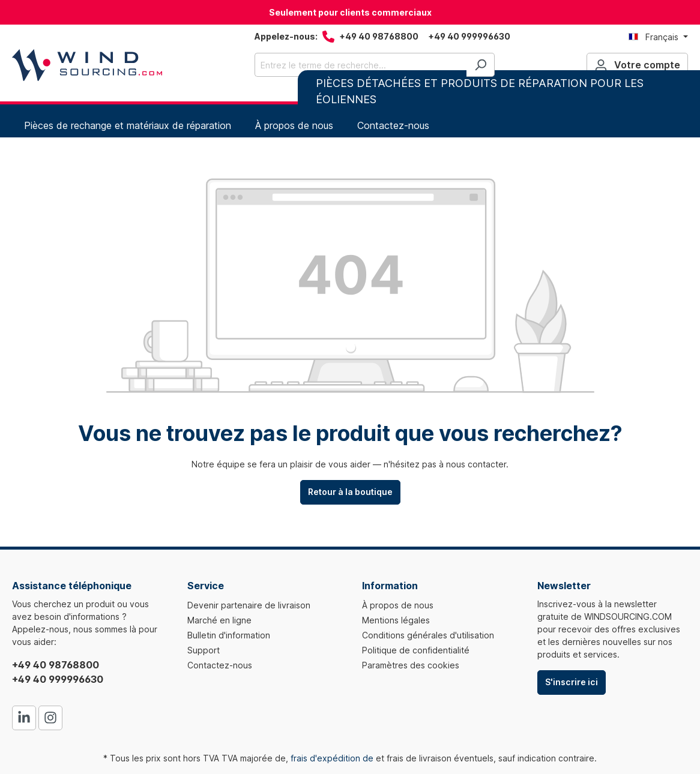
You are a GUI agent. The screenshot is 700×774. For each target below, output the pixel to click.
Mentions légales (396, 620)
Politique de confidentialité (416, 650)
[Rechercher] (481, 65)
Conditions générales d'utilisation (428, 635)
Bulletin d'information (229, 635)
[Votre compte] (637, 65)
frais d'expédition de (332, 758)
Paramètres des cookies (411, 665)
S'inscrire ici (572, 682)
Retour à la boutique (350, 492)
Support (204, 650)
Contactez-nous (220, 665)
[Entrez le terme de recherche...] (361, 65)
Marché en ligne (219, 620)
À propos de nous (398, 605)
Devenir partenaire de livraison (249, 605)
